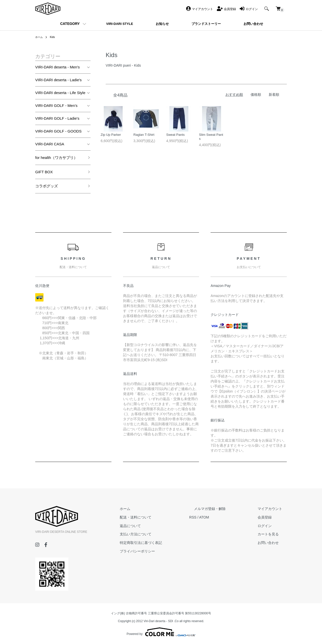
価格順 (256, 95)
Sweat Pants (176, 136)
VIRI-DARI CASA (50, 144)
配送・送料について (159, 517)
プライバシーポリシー (160, 551)
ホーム (40, 37)
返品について (153, 526)
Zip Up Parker (111, 136)
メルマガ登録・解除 (224, 509)
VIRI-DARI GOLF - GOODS (58, 131)
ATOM (223, 517)
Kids (54, 37)
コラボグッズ (47, 186)
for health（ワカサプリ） (56, 158)
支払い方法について (159, 534)
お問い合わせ (273, 543)
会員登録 (269, 517)
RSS (211, 517)
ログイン (269, 526)
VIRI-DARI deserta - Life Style (60, 93)
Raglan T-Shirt (145, 136)
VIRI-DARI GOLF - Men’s (56, 105)
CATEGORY (70, 24)
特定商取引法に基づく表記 (164, 543)
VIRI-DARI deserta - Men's (57, 67)
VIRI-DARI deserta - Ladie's (58, 80)
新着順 (274, 95)
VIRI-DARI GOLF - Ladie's (57, 118)
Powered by (161, 632)
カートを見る (273, 534)
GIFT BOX (44, 172)
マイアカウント (274, 509)
